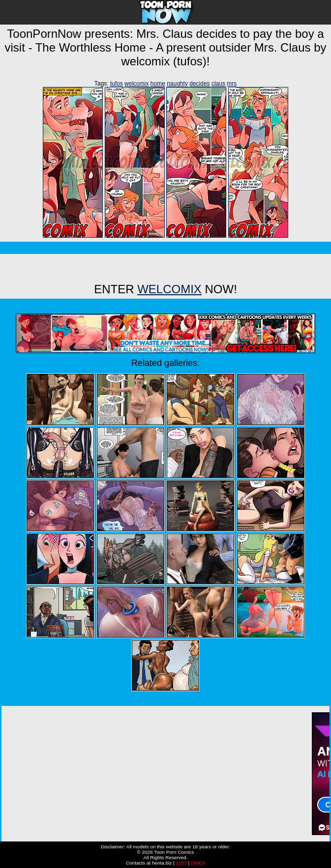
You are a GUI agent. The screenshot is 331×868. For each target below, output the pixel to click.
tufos (117, 84)
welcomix (136, 84)
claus (218, 84)
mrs (232, 84)
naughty (177, 84)
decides (199, 84)
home (158, 84)
